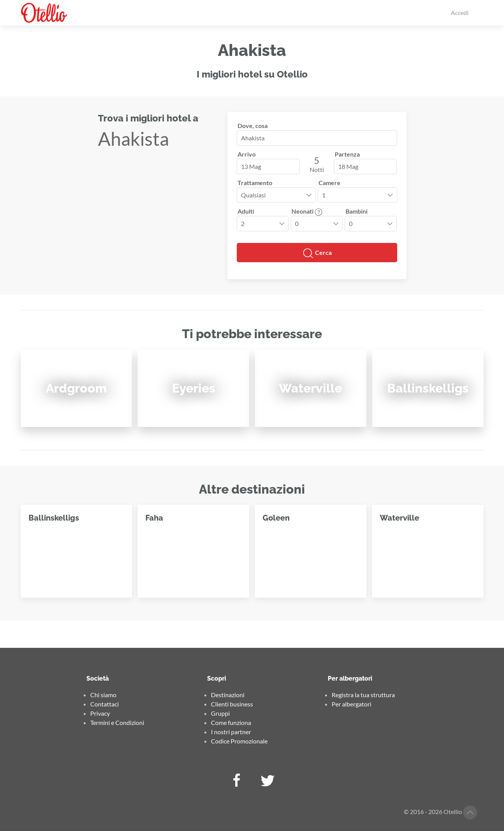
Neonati (307, 211)
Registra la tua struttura (363, 695)
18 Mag (348, 166)
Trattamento (255, 183)
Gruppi (220, 713)
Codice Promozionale (239, 741)
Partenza (347, 154)
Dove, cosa (253, 126)
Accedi (460, 13)
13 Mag (251, 166)
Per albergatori (351, 704)
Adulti (246, 211)
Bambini (357, 211)
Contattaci (105, 704)
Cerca (317, 253)
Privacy (100, 713)
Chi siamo (103, 695)
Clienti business (232, 704)
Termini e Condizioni (117, 722)
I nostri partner (231, 732)
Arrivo (247, 154)
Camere (330, 183)
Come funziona (231, 722)
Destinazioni (228, 695)
